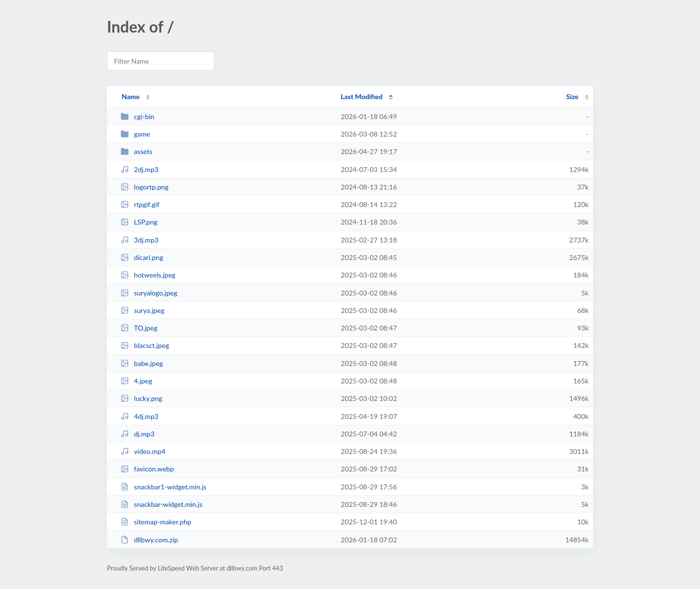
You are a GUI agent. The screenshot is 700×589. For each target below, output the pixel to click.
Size (572, 96)
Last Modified (362, 96)
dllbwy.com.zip (149, 540)
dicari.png (142, 257)
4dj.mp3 (140, 416)
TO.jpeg (139, 328)
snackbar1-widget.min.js (164, 487)
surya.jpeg (142, 310)
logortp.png (144, 187)
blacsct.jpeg (145, 345)
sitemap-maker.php (156, 522)
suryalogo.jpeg (149, 293)
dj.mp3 (138, 434)
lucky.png (141, 398)
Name (131, 96)
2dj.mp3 (140, 169)
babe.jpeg (142, 363)
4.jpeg (136, 381)
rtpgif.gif (140, 204)
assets (136, 151)
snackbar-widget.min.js (161, 504)
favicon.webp (147, 469)
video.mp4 (143, 451)
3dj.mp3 (140, 240)
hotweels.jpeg (148, 275)
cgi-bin (137, 116)
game (135, 134)
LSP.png (139, 222)
